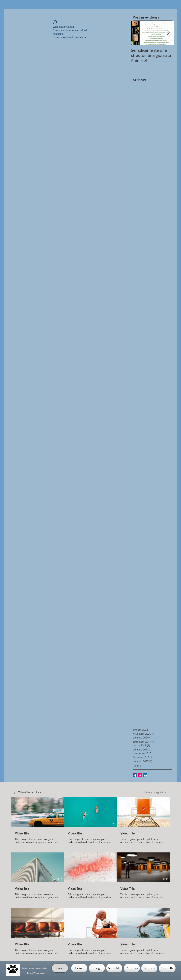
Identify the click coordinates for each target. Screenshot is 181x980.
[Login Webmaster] (36, 973)
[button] (28, 792)
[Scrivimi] (60, 968)
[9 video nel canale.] (90, 876)
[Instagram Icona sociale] (140, 775)
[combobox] (156, 792)
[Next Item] (168, 33)
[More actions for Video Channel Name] (28, 792)
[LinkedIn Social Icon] (145, 775)
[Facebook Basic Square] (135, 775)
